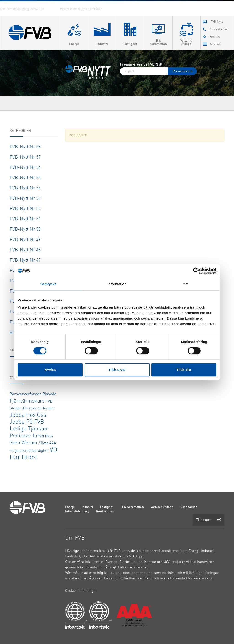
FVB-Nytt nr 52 (25, 209)
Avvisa (50, 370)
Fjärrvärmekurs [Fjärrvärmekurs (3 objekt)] (27, 401)
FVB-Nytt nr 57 (25, 157)
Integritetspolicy (77, 512)
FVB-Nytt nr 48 (25, 250)
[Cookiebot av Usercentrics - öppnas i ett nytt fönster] (196, 271)
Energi (70, 507)
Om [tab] (185, 284)
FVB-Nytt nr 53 (25, 199)
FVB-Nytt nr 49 (25, 240)
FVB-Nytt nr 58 (25, 147)
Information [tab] (117, 284)
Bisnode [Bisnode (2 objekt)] (49, 394)
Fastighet (107, 507)
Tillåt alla (184, 370)
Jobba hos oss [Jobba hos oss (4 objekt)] (28, 415)
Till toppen (209, 520)
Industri (87, 507)
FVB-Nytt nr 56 (25, 168)
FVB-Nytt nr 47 (25, 260)
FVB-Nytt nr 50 (25, 230)
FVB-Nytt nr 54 (25, 188)
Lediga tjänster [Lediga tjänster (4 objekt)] (29, 429)
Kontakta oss (106, 512)
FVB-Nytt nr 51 (25, 219)
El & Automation (132, 507)
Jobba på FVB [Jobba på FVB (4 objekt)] (27, 422)
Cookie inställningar (81, 591)
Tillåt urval (117, 370)
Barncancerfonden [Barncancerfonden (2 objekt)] (26, 394)
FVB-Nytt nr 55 (25, 178)
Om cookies (189, 507)
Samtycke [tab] (49, 284)
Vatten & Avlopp (162, 507)
